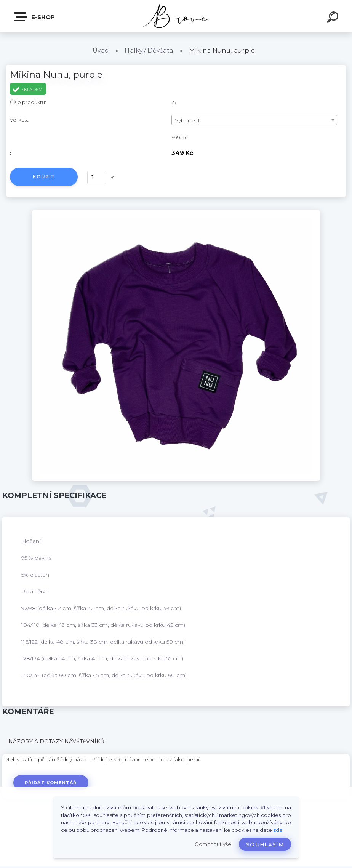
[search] (334, 18)
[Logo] (176, 16)
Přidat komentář (51, 783)
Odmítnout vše (213, 844)
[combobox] (254, 120)
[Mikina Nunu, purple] (176, 213)
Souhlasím (265, 844)
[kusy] (97, 177)
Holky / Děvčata (149, 50)
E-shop (35, 17)
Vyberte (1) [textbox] (188, 120)
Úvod (101, 50)
